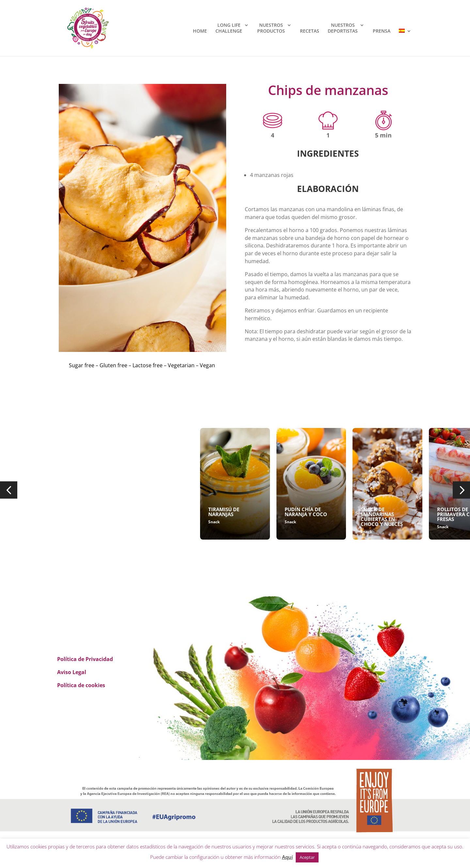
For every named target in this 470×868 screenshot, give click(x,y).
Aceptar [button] (307, 857)
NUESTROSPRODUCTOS (271, 28)
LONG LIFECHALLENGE (229, 28)
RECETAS (310, 31)
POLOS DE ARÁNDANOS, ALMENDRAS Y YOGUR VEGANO (158, 517)
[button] (9, 490)
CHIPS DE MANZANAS (81, 509)
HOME (200, 31)
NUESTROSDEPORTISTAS (343, 28)
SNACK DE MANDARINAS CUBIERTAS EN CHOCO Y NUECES (382, 517)
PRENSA (382, 31)
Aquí (287, 857)
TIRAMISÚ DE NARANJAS (224, 512)
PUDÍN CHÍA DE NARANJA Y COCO (306, 512)
